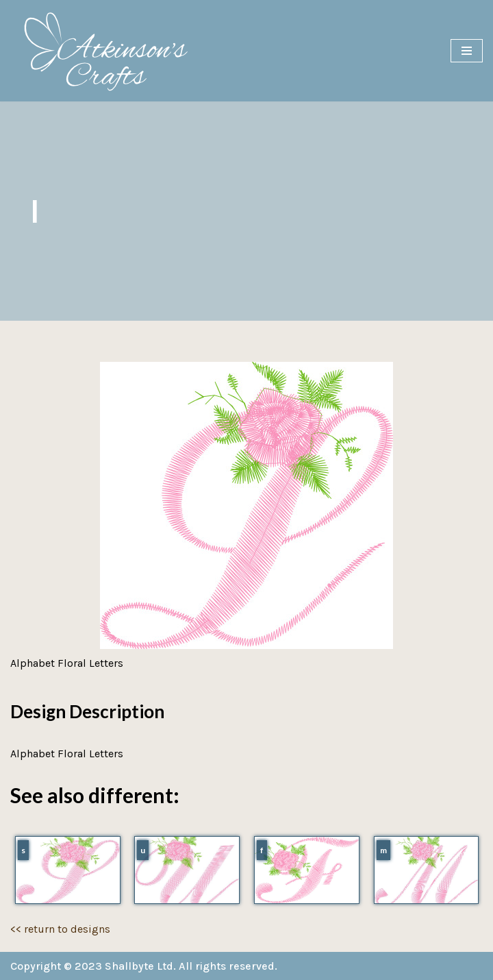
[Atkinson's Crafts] (113, 51)
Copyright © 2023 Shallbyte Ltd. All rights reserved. (144, 966)
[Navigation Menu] (467, 51)
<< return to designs (60, 929)
